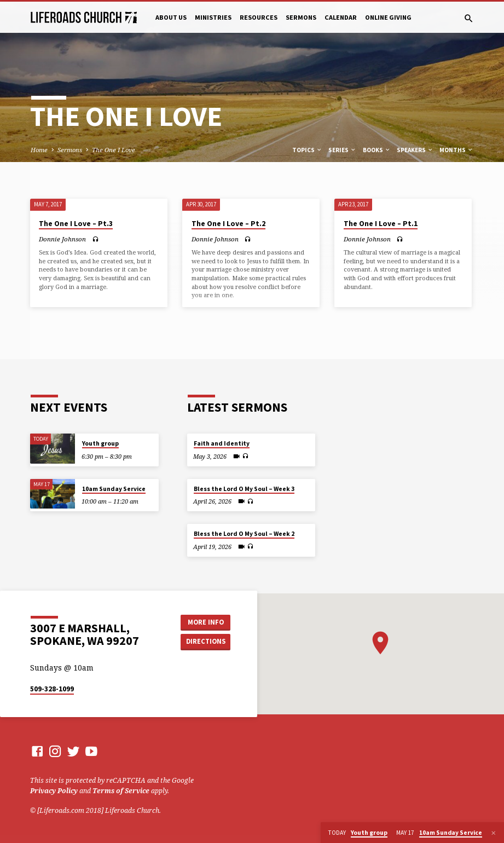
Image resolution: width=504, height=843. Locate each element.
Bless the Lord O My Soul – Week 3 (244, 489)
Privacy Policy (54, 791)
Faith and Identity (222, 443)
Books (377, 150)
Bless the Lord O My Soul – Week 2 (244, 534)
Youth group (100, 443)
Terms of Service (121, 791)
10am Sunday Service (114, 489)
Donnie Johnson (62, 239)
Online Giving (388, 17)
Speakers (415, 150)
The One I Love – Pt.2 (228, 224)
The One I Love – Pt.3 (76, 224)
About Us (171, 17)
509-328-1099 (52, 689)
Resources (259, 17)
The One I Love (114, 150)
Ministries (213, 17)
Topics (307, 150)
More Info (206, 622)
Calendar (341, 17)
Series (342, 150)
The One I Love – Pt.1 (381, 224)
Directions (206, 641)
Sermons (301, 17)
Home (39, 150)
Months (456, 150)
